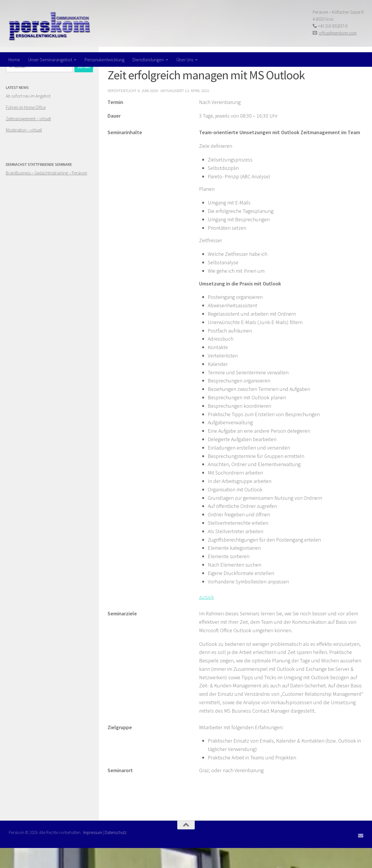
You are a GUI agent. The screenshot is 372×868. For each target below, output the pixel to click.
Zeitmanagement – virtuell (28, 139)
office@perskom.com (338, 33)
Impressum (93, 852)
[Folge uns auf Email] (361, 856)
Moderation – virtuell (24, 150)
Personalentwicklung (104, 60)
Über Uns (185, 60)
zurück (206, 617)
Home (14, 60)
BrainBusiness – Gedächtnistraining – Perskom (46, 193)
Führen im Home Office (26, 127)
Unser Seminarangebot (50, 60)
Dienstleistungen (148, 60)
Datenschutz (116, 852)
